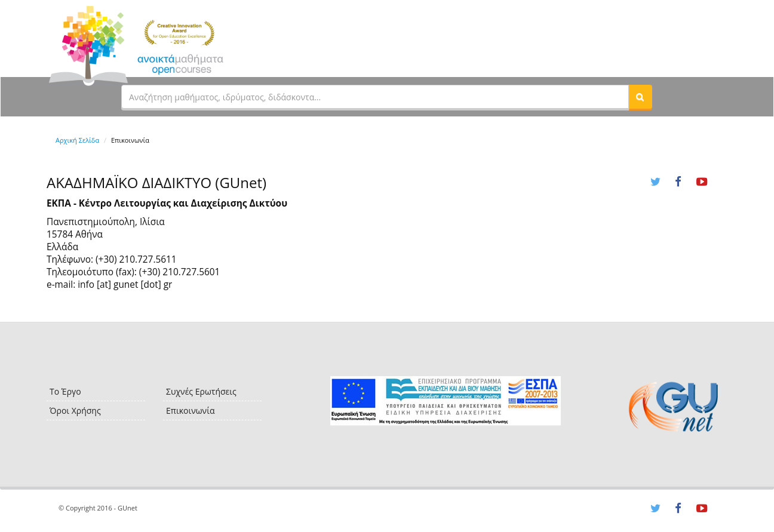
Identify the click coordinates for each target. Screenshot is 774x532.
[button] (640, 97)
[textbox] (375, 97)
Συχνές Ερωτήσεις (201, 391)
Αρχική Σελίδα (77, 140)
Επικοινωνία (190, 410)
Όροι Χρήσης (75, 410)
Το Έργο (65, 391)
